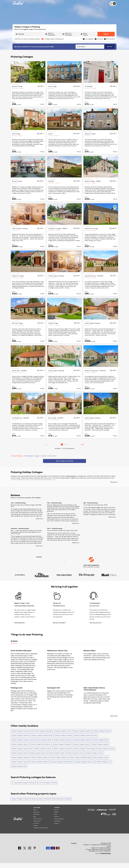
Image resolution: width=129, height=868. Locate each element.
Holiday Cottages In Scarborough (22, 736)
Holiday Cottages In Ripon (101, 745)
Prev (46, 449)
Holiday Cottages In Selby (100, 762)
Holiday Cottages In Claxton (102, 736)
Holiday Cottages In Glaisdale (20, 762)
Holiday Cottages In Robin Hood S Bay (86, 740)
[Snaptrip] (18, 4)
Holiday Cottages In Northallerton (41, 749)
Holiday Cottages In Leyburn (43, 754)
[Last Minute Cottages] (90, 815)
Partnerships (57, 826)
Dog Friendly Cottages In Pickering (23, 787)
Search (106, 34)
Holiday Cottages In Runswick (20, 767)
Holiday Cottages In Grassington (43, 736)
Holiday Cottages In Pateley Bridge (85, 754)
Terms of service (38, 824)
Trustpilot (39, 562)
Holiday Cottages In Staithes (106, 754)
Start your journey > (96, 628)
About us (56, 815)
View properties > (20, 628)
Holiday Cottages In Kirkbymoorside (22, 745)
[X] (25, 854)
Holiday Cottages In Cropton (76, 758)
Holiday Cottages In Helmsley (20, 740)
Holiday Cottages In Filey (19, 771)
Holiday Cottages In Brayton (38, 758)
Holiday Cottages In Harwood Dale (22, 754)
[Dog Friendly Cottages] (112, 815)
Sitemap (36, 830)
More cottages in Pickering (65, 466)
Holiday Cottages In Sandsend (82, 736)
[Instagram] (30, 854)
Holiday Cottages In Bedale (40, 762)
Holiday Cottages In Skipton (20, 749)
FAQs (35, 815)
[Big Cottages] (105, 820)
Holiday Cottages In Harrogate (62, 749)
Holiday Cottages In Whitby (82, 745)
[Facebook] (20, 854)
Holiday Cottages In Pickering (63, 740)
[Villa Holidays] (113, 820)
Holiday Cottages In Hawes (81, 749)
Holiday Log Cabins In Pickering (40, 804)
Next (83, 449)
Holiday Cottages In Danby (57, 758)
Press (56, 819)
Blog (35, 821)
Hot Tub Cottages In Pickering (47, 787)
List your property (59, 824)
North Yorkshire (71, 481)
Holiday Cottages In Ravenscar (85, 767)
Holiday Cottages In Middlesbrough (80, 762)
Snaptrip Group (106, 858)
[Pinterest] (35, 854)
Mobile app (36, 819)
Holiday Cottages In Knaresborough (42, 740)
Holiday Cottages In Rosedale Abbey (63, 767)
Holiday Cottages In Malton (43, 745)
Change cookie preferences (41, 833)
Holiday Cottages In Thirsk (63, 736)
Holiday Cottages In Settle (20, 758)
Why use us (36, 817)
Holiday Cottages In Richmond (40, 767)
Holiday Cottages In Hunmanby (63, 754)
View (42, 109)
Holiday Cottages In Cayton (95, 758)
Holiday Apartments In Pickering (61, 804)
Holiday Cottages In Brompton (63, 745)
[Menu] (113, 4)
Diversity (56, 821)
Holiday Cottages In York (104, 767)
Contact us (36, 828)
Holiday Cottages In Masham (58, 762)
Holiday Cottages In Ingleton (100, 749)
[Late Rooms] (101, 815)
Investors (57, 828)
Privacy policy (37, 826)
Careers (56, 817)
